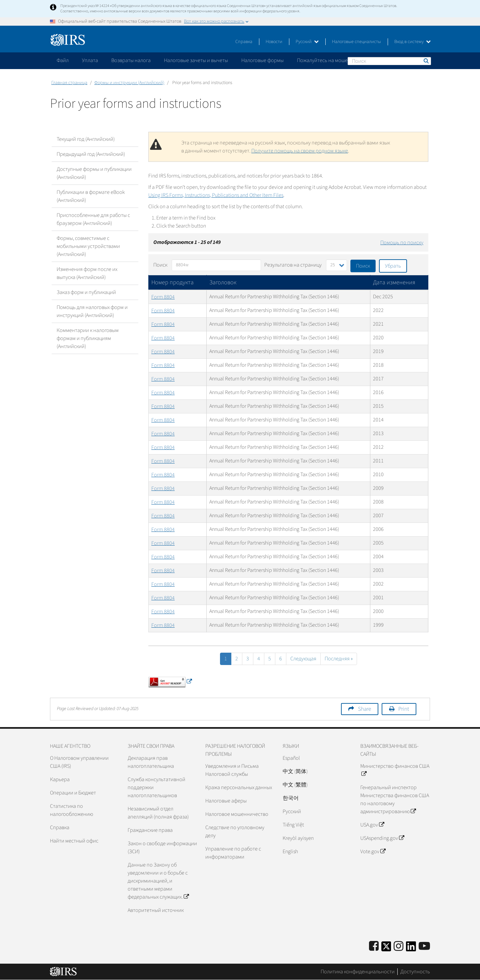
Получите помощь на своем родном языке (300, 151)
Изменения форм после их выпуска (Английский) (87, 273)
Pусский (292, 811)
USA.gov (372, 825)
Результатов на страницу (293, 265)
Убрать (393, 266)
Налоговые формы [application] (262, 60)
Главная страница (69, 83)
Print (404, 709)
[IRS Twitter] (386, 948)
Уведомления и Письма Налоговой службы (232, 770)
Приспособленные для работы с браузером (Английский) (93, 219)
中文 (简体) (295, 771)
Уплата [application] (90, 60)
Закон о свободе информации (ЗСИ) (162, 848)
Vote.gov (373, 852)
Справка (244, 42)
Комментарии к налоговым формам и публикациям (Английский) (88, 338)
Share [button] (364, 709)
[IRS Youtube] (424, 946)
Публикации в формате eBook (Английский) (91, 196)
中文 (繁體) (295, 785)
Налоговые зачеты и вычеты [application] (196, 60)
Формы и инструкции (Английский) (129, 83)
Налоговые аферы (226, 801)
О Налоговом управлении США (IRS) (79, 762)
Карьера (60, 779)
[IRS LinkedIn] (411, 948)
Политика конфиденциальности (358, 972)
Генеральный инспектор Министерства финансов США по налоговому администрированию (395, 799)
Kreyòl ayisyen (298, 838)
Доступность (415, 972)
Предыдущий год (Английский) (91, 154)
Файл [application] (63, 60)
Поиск (426, 61)
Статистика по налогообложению (71, 810)
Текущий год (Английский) (86, 139)
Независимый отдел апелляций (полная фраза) (158, 813)
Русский (307, 42)
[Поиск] (389, 61)
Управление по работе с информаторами (233, 853)
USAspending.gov (382, 838)
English (290, 852)
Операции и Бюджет (73, 793)
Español (291, 758)
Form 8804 (163, 297)
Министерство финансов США (395, 770)
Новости (274, 42)
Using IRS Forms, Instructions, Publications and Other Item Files (216, 195)
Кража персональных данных (239, 787)
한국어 (291, 798)
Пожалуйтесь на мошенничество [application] (335, 60)
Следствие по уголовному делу (235, 832)
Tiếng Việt (293, 825)
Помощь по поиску (402, 243)
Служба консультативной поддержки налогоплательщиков (156, 787)
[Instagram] (398, 946)
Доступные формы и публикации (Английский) (94, 173)
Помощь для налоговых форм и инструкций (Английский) (92, 311)
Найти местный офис (74, 841)
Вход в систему (412, 42)
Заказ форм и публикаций (86, 292)
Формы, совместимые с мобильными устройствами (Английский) (88, 246)
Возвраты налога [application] (131, 60)
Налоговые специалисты (356, 42)
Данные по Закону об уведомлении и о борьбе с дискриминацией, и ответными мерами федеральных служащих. (158, 881)
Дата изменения (394, 282)
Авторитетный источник (156, 910)
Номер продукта (172, 282)
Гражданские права (150, 830)
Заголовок (223, 282)
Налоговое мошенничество (237, 814)
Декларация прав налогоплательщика (151, 762)
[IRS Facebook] (374, 946)
